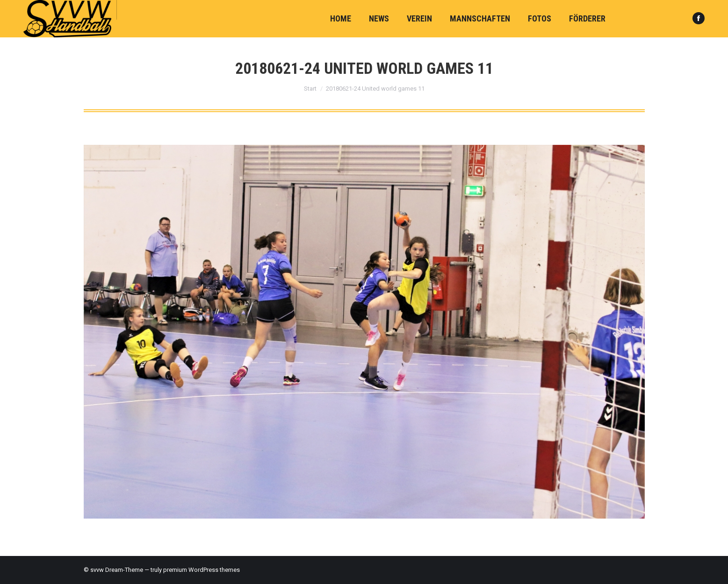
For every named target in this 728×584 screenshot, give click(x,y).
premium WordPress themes (202, 570)
